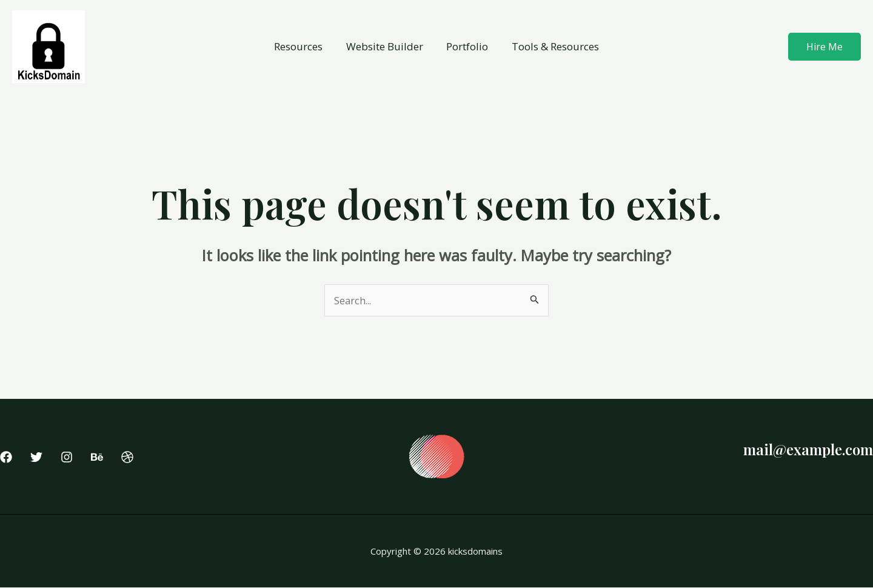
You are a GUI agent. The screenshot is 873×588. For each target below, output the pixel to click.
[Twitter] (36, 458)
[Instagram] (67, 458)
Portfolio (466, 46)
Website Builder (386, 46)
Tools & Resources (551, 46)
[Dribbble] (127, 458)
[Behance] (97, 458)
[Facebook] (6, 458)
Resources (303, 46)
